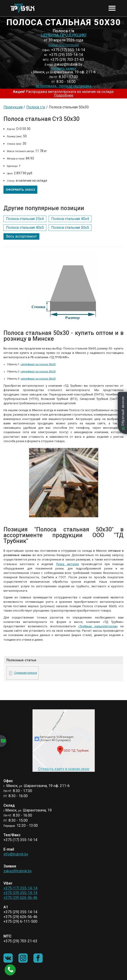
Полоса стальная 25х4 (25, 219)
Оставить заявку (63, 69)
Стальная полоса (25, 673)
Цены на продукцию (64, 35)
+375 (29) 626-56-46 (20, 898)
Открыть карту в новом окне (64, 769)
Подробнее (64, 95)
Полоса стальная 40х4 (70, 219)
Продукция (13, 107)
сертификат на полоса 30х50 (38, 364)
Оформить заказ (20, 190)
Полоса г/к (36, 107)
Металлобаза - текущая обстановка (64, 86)
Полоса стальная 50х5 (70, 228)
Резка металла (68, 564)
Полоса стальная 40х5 (25, 228)
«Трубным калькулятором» (98, 626)
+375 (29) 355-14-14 (20, 893)
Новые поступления (64, 45)
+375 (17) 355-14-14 (20, 888)
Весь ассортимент (21, 236)
